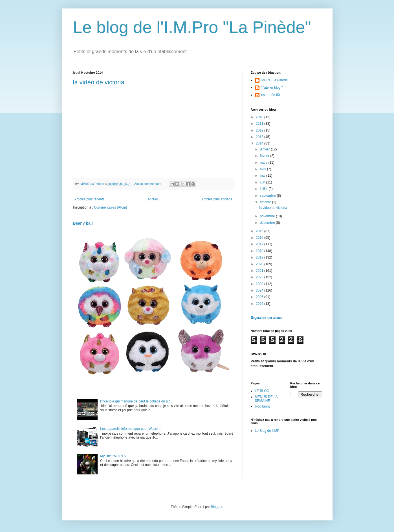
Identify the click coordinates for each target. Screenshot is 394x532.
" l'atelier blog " (272, 87)
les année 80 (270, 95)
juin (263, 182)
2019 (260, 257)
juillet (264, 189)
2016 (260, 238)
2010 (260, 117)
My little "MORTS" (114, 456)
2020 (260, 264)
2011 (260, 124)
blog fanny (263, 406)
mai (263, 176)
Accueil (153, 199)
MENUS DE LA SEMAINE (266, 399)
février (265, 156)
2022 (260, 277)
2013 (260, 137)
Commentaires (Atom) (110, 207)
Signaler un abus (267, 318)
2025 (260, 297)
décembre (268, 223)
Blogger (217, 507)
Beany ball (83, 223)
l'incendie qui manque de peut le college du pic (135, 401)
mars (264, 163)
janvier (265, 149)
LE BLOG (262, 391)
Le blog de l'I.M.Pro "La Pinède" (192, 27)
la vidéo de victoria (99, 82)
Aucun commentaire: (149, 184)
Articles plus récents (90, 199)
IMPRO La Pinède (274, 80)
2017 (260, 244)
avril (263, 169)
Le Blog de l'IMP (267, 431)
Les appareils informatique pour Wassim (130, 429)
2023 (260, 284)
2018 (260, 251)
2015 (260, 231)
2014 (260, 143)
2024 (260, 290)
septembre (268, 196)
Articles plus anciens (217, 199)
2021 (260, 271)
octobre (266, 202)
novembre (268, 216)
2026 (260, 304)
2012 (260, 130)
